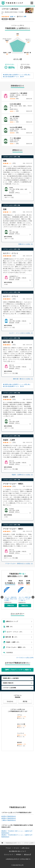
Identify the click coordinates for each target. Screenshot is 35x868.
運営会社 (27, 852)
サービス (16, 846)
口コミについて (9, 852)
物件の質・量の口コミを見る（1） (23, 379)
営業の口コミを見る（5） (26, 244)
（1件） (17, 635)
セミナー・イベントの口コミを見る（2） (21, 333)
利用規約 (19, 852)
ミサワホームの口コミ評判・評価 (11, 157)
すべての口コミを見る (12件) (25, 655)
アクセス (8, 846)
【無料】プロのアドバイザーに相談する (18, 668)
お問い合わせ (25, 846)
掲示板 (25, 699)
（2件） (17, 630)
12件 (25, 16)
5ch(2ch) (10, 699)
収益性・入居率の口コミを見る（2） (23, 475)
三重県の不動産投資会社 (9, 818)
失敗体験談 (8, 650)
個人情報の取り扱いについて (18, 849)
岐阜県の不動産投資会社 (9, 814)
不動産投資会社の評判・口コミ (13, 841)
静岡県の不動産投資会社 (9, 816)
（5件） (17, 625)
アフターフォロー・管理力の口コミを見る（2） (19, 564)
